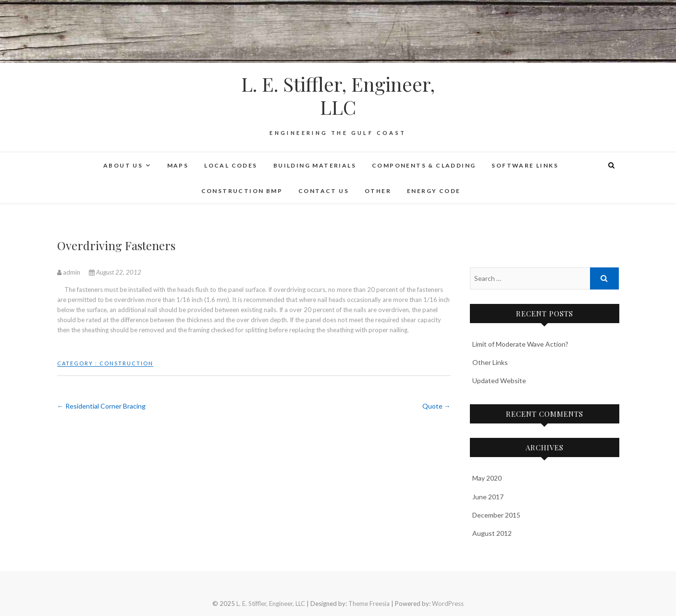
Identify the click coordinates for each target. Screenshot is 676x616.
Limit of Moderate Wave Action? (520, 344)
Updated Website (499, 380)
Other (378, 191)
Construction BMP (242, 191)
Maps (178, 165)
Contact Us (324, 191)
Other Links (490, 362)
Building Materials (315, 165)
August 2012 (492, 533)
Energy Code (434, 191)
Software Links (525, 165)
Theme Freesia (369, 604)
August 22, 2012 (115, 272)
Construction (126, 363)
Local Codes (231, 165)
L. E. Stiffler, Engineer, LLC (338, 96)
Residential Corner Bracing (101, 406)
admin (69, 272)
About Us (123, 165)
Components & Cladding (424, 165)
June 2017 (488, 497)
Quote (436, 406)
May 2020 (487, 478)
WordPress (448, 604)
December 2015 (496, 515)
